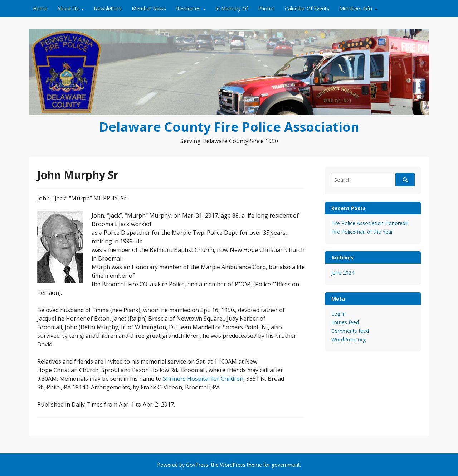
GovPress (197, 465)
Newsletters (108, 8)
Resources (188, 8)
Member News (149, 8)
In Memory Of (232, 8)
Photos (266, 8)
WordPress (233, 465)
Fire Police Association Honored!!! (370, 223)
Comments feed (350, 331)
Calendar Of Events (307, 8)
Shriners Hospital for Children (203, 379)
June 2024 (343, 273)
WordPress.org (349, 339)
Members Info (356, 8)
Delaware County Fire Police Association (229, 127)
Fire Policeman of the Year (362, 232)
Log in (338, 314)
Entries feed (345, 322)
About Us (68, 8)
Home (40, 8)
